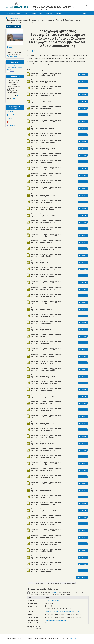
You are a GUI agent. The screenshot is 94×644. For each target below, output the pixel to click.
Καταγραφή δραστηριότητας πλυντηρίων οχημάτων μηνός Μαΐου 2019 (46, 403)
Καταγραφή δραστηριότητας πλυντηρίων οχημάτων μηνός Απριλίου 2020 (46, 476)
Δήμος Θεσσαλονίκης (13, 48)
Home (11, 18)
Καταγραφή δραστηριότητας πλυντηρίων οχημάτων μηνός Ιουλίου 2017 (46, 262)
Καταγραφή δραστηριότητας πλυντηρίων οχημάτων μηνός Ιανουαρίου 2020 (46, 456)
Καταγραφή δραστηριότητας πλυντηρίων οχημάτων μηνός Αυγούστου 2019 (46, 423)
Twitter (10, 111)
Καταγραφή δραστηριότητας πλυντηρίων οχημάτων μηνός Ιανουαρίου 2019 (46, 376)
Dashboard (50, 13)
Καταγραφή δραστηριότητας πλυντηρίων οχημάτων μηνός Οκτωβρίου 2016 (46, 208)
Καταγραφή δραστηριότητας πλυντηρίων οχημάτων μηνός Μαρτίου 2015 (46, 88)
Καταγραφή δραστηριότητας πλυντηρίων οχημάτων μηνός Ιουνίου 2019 (46, 409)
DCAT (54, 593)
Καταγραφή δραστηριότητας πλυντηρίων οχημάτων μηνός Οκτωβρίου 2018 (46, 356)
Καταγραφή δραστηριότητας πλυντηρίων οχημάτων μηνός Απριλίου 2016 (46, 168)
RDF (19, 95)
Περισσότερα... (12, 56)
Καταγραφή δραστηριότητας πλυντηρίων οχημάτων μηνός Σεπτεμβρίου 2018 (46, 349)
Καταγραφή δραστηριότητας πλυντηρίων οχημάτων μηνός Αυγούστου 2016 (46, 195)
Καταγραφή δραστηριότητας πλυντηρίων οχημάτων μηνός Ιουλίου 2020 (46, 496)
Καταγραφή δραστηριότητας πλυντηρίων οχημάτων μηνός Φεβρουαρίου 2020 (46, 463)
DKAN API (15, 99)
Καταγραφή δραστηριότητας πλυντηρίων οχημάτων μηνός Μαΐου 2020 (46, 483)
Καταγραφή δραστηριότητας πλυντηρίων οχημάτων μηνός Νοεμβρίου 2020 (46, 523)
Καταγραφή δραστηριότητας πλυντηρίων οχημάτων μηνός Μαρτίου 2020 (46, 470)
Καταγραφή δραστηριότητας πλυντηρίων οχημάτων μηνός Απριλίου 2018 (46, 315)
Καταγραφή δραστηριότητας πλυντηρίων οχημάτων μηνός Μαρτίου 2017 (46, 242)
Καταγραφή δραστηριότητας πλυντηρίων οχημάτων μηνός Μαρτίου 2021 (46, 550)
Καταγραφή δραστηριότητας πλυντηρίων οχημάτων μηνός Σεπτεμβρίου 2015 (46, 121)
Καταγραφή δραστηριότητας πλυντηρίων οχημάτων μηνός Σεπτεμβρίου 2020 (46, 510)
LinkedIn (11, 115)
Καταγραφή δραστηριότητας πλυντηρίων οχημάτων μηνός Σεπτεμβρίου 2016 (46, 201)
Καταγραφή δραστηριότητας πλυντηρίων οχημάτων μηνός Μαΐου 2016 (46, 175)
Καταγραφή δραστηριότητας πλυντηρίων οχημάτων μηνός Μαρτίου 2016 (46, 161)
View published (14, 27)
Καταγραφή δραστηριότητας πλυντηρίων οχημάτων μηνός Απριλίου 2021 (46, 557)
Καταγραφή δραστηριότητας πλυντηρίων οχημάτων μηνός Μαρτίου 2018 (46, 309)
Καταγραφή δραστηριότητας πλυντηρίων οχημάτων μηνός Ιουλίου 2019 (46, 416)
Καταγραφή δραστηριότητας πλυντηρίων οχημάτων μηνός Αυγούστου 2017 (46, 269)
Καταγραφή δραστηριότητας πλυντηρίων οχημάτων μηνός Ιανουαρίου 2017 (46, 228)
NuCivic (77, 638)
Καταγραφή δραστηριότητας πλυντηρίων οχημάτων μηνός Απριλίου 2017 (46, 248)
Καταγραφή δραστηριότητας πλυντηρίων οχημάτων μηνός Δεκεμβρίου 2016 (46, 222)
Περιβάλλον (33, 51)
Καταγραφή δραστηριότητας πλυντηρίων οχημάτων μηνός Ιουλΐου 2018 (46, 336)
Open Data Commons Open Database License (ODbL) (15, 68)
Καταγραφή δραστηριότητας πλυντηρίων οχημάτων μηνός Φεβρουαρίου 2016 (46, 155)
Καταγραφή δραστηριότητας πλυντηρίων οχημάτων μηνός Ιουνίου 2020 (46, 490)
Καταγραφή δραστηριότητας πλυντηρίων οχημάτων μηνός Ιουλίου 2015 (46, 114)
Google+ (11, 122)
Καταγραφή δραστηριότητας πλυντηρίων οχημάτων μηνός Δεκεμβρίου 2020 (46, 530)
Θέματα (41, 13)
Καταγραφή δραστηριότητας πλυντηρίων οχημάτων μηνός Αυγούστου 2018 (46, 342)
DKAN (71, 638)
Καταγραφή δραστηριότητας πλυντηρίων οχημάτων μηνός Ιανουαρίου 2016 (46, 148)
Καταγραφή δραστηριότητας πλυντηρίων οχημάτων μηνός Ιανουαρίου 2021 (46, 537)
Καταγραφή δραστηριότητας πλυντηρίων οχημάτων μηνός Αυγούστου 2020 (46, 503)
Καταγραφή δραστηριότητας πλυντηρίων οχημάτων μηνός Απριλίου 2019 (46, 396)
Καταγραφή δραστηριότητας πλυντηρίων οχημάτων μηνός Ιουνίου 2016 (46, 181)
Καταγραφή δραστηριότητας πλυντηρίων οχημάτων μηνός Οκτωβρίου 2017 (46, 275)
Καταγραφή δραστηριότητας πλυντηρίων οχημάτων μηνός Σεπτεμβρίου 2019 (46, 429)
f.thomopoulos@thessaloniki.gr (55, 620)
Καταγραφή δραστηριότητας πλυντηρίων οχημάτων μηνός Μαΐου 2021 (46, 564)
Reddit (10, 118)
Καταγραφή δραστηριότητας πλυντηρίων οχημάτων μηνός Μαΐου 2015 (46, 101)
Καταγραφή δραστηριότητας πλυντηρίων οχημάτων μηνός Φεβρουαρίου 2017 (46, 235)
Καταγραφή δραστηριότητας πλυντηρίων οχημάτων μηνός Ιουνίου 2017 (46, 255)
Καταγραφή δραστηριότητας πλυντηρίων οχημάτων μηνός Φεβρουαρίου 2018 (46, 302)
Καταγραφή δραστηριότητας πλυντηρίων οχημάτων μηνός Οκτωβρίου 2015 (46, 128)
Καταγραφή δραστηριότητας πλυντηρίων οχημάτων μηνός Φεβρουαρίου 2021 (46, 543)
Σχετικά (59, 13)
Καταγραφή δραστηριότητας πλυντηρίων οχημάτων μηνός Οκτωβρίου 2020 (46, 517)
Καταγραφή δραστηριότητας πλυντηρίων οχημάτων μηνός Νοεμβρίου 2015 (46, 134)
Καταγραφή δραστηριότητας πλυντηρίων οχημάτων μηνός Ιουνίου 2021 (46, 570)
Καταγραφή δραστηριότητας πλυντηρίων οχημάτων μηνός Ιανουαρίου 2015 (46, 74)
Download (83, 75)
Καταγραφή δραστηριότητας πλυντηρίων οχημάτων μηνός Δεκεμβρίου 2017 (46, 289)
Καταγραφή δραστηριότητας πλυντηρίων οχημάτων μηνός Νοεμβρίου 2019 (46, 443)
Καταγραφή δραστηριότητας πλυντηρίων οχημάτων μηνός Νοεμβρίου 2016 (46, 215)
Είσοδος (84, 13)
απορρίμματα (39, 583)
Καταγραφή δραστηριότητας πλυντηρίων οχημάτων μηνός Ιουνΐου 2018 (46, 329)
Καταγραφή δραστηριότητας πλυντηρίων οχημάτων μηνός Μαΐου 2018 (46, 322)
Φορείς (25, 13)
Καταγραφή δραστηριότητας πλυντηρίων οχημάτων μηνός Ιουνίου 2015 (46, 108)
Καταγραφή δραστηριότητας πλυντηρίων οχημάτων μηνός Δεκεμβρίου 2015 (46, 141)
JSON (12, 95)
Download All (82, 577)
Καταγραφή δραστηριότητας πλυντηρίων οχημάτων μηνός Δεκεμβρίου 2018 (46, 369)
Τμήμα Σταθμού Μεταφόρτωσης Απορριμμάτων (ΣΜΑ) (61, 583)
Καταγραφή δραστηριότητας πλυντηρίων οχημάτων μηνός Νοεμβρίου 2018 (46, 362)
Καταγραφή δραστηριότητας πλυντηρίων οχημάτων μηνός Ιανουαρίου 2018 (46, 295)
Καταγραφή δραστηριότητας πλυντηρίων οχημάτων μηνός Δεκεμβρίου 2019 (46, 450)
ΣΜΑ (31, 583)
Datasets (18, 18)
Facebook (11, 125)
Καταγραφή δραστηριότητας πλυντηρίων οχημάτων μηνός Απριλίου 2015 (46, 94)
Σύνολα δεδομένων (13, 13)
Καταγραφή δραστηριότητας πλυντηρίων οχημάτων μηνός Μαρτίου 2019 (46, 389)
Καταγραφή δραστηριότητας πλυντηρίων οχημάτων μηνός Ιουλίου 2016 (46, 188)
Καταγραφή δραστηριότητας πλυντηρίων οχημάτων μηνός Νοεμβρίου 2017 (46, 282)
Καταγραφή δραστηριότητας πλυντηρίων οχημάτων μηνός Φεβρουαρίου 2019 (46, 383)
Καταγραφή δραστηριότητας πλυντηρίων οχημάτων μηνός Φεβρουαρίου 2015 (46, 81)
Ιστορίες (33, 13)
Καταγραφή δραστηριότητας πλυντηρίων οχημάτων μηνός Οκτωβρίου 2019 (46, 436)
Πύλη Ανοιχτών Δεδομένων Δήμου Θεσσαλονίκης (51, 8)
